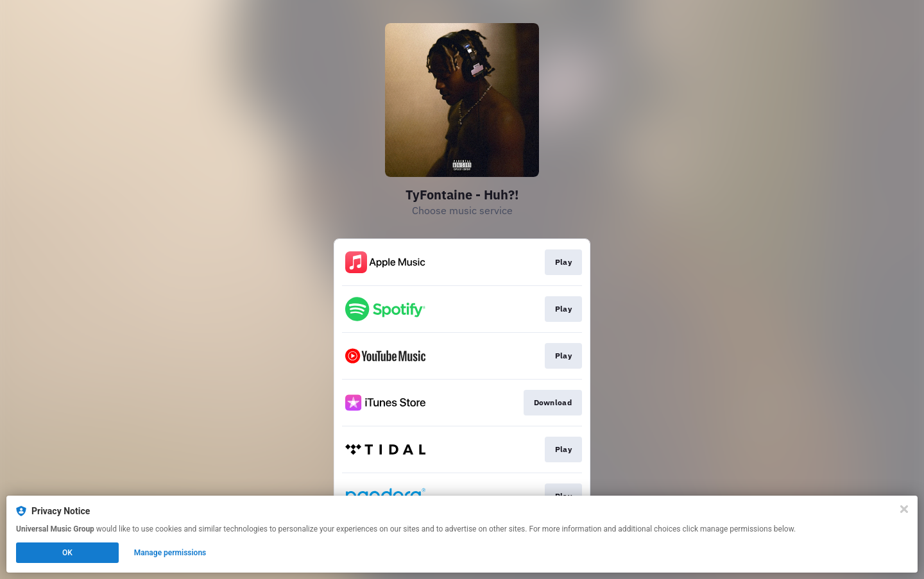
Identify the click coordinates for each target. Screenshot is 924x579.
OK (67, 553)
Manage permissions (170, 553)
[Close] (904, 509)
